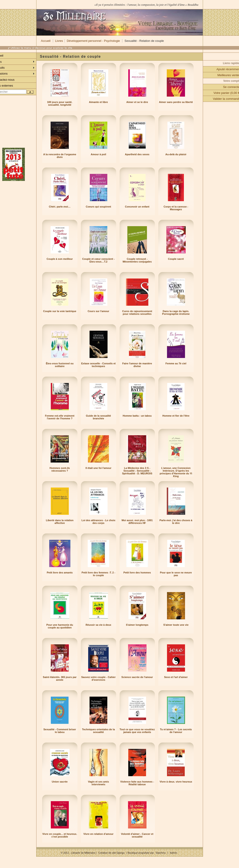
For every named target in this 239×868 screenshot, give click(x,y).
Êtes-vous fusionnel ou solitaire (60, 365)
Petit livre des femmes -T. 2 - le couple (98, 574)
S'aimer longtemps (137, 625)
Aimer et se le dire (137, 102)
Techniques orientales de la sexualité (98, 731)
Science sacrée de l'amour (137, 677)
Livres (59, 41)
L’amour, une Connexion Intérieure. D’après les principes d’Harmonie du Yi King (176, 472)
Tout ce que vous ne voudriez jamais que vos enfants (137, 731)
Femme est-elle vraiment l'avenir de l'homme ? (60, 417)
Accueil (46, 41)
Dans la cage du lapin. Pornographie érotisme (176, 313)
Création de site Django (111, 853)
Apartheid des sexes (137, 154)
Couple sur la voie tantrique (60, 311)
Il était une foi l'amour (98, 468)
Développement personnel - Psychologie (93, 41)
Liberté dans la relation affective (60, 522)
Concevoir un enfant (137, 207)
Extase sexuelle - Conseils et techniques (98, 365)
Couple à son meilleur (60, 259)
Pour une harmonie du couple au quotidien (60, 626)
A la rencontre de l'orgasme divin (60, 156)
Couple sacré (176, 259)
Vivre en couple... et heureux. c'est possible (60, 835)
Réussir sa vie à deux (98, 625)
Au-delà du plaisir (176, 154)
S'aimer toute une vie (176, 625)
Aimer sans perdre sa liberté (176, 102)
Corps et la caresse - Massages (176, 208)
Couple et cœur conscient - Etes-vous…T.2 (98, 260)
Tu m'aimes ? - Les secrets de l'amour (176, 731)
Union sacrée (60, 782)
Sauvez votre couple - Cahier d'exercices (98, 678)
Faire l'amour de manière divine (137, 365)
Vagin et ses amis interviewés (98, 783)
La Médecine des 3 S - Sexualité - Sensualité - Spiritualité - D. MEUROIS (137, 471)
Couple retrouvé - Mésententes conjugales (137, 260)
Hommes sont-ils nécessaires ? (60, 469)
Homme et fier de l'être (176, 416)
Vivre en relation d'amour (98, 834)
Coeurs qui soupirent (98, 207)
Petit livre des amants (60, 573)
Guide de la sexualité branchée (98, 417)
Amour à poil (98, 154)
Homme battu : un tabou (137, 416)
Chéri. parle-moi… (60, 207)
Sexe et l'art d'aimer (176, 677)
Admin (173, 853)
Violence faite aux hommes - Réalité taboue (137, 783)
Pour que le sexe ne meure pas (176, 574)
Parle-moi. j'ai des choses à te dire (176, 522)
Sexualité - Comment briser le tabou (60, 731)
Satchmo (161, 853)
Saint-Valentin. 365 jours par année (60, 678)
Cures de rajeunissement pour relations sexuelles (137, 313)
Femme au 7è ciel (176, 363)
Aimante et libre (99, 102)
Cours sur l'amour (99, 311)
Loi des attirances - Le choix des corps (99, 522)
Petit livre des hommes (137, 573)
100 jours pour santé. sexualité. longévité (60, 103)
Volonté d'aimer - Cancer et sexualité (137, 835)
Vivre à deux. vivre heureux (176, 782)
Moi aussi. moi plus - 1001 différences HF (137, 522)
